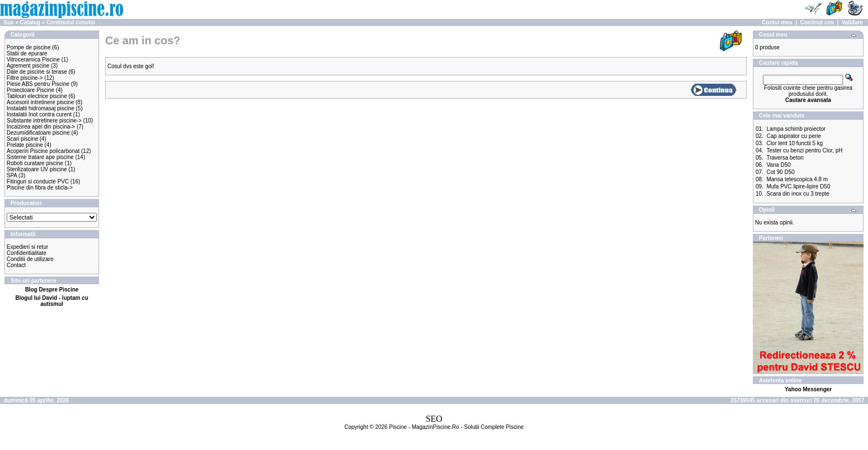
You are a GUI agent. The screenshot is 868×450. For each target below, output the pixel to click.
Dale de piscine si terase (37, 72)
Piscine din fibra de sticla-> (40, 188)
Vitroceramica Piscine (33, 60)
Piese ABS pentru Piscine (38, 84)
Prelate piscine (25, 145)
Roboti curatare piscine (35, 163)
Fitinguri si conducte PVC (38, 181)
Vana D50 (779, 165)
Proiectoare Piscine (30, 90)
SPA (12, 175)
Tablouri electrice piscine (37, 96)
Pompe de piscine (29, 47)
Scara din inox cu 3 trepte (798, 194)
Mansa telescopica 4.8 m (797, 179)
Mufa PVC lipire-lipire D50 (799, 186)
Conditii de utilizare (30, 259)
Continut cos (817, 22)
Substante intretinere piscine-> (44, 121)
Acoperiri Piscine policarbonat (43, 151)
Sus (9, 22)
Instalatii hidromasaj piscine (40, 108)
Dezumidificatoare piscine (38, 133)
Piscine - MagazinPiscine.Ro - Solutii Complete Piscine (456, 427)
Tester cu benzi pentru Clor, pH (805, 150)
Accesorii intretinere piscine (40, 102)
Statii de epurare (27, 53)
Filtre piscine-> (25, 78)
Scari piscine (22, 139)
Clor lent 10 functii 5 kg (795, 143)
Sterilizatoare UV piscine (37, 169)
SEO (434, 419)
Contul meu (777, 22)
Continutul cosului (71, 22)
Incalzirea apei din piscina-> (41, 127)
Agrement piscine (28, 66)
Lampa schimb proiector (796, 129)
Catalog (30, 22)
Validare (852, 22)
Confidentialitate (27, 253)
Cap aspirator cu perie (794, 136)
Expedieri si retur (27, 247)
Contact (16, 265)
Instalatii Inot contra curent (39, 114)
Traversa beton (785, 158)
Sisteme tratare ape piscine (40, 157)
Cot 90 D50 (781, 172)
